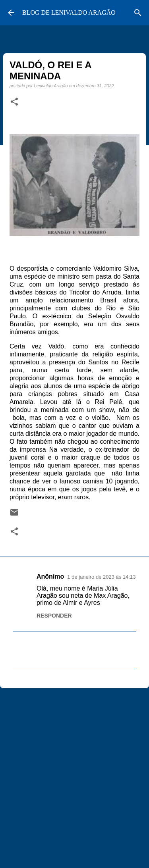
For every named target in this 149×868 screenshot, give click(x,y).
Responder (54, 616)
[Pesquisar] (138, 13)
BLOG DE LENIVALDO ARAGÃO (69, 13)
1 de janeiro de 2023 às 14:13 (101, 577)
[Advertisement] (74, 775)
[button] (14, 102)
